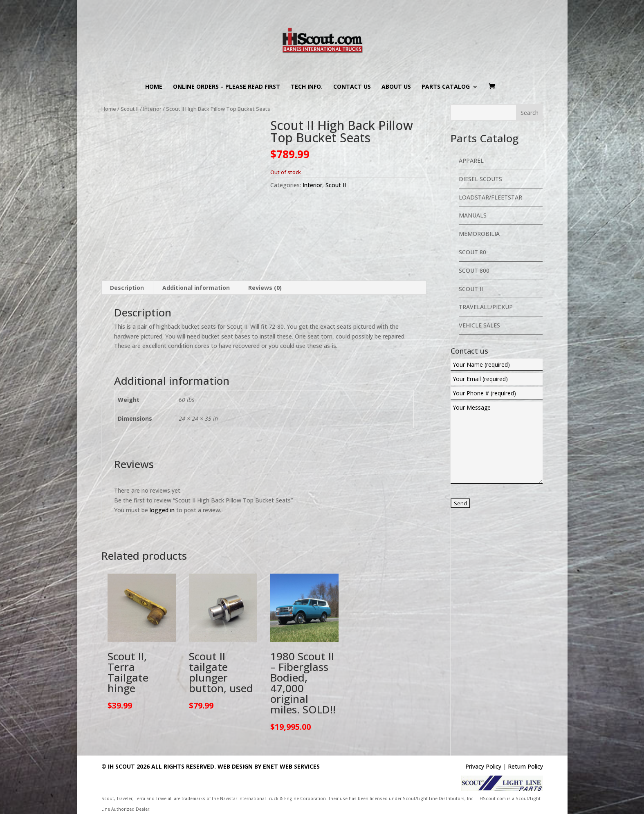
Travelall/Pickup (486, 307)
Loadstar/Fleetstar (490, 197)
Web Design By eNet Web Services (269, 766)
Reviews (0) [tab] (265, 288)
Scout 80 (472, 252)
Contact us (352, 87)
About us (396, 87)
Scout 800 (474, 270)
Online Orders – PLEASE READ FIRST (227, 87)
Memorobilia (479, 234)
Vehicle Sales (479, 325)
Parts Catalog (446, 87)
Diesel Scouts (480, 179)
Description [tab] (127, 288)
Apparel (471, 160)
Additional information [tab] (196, 288)
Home (154, 87)
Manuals (473, 215)
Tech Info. (307, 87)
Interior (152, 109)
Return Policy (525, 766)
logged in (162, 510)
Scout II (130, 109)
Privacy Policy (483, 766)
